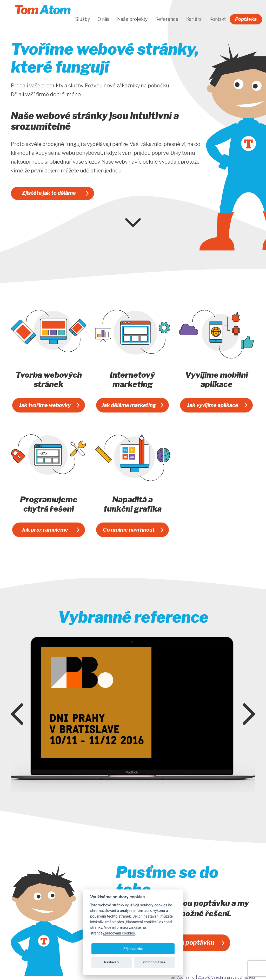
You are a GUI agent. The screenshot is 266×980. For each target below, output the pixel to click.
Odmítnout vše (155, 962)
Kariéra (194, 19)
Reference (167, 19)
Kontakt (218, 19)
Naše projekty (132, 19)
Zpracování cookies (119, 933)
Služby (82, 19)
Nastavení (112, 962)
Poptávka (246, 19)
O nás (104, 19)
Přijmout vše (133, 949)
